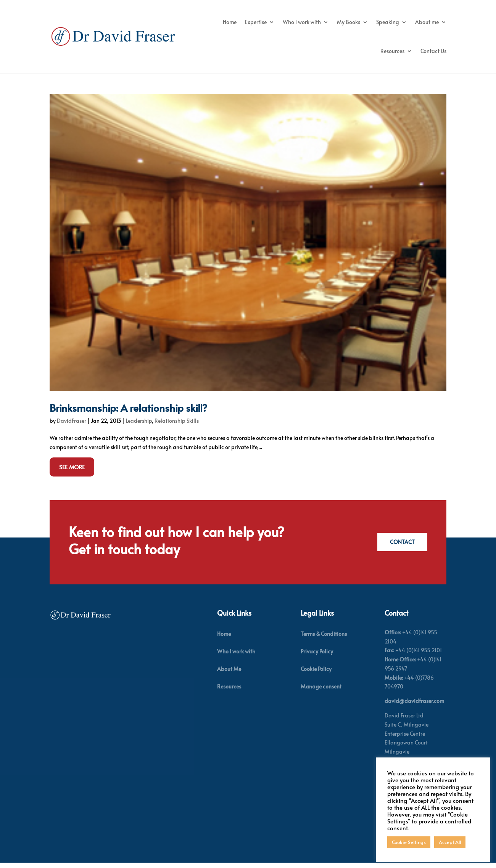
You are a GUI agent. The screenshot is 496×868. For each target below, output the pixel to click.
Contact (402, 553)
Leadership (139, 431)
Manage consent (321, 697)
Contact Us (433, 51)
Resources (392, 51)
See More (72, 477)
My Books (349, 22)
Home (230, 22)
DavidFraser (72, 431)
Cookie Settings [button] (409, 842)
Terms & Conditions (324, 644)
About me (427, 22)
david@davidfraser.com (414, 712)
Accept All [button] (450, 842)
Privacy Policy (317, 662)
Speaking (388, 22)
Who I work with (302, 22)
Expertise (256, 22)
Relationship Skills (177, 431)
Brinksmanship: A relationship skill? (129, 418)
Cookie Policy (316, 679)
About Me (229, 679)
